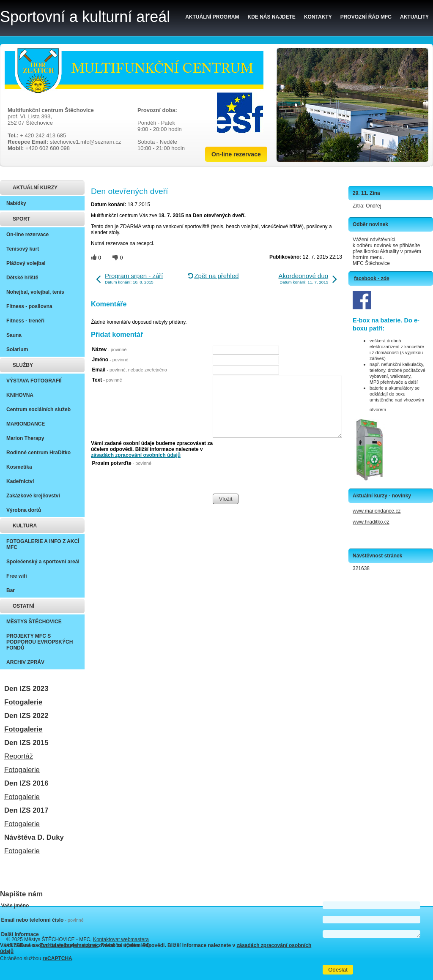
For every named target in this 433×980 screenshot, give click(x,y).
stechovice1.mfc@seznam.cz (86, 142)
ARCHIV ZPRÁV (25, 662)
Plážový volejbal (26, 263)
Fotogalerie (23, 702)
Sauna (14, 335)
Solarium (17, 349)
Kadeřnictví (20, 481)
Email (129, 370)
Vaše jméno (15, 906)
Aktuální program (212, 17)
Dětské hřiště (22, 278)
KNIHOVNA (20, 395)
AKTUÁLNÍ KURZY (35, 188)
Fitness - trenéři (25, 321)
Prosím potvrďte (122, 463)
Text (107, 380)
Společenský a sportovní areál (43, 562)
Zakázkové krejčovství (33, 496)
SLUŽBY (23, 365)
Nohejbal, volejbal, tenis (35, 292)
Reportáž (19, 756)
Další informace (20, 934)
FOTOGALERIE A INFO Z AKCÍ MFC (43, 544)
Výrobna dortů (24, 510)
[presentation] (277, 477)
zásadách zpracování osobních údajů (136, 455)
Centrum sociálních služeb (38, 409)
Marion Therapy (25, 438)
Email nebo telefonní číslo (42, 920)
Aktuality (414, 17)
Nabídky (16, 203)
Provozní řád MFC (366, 17)
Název (109, 349)
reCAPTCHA (58, 958)
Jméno (110, 360)
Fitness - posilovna (29, 306)
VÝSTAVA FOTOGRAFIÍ (34, 381)
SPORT (21, 219)
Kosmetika (19, 467)
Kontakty (318, 17)
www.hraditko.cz (371, 522)
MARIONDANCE (26, 424)
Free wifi (17, 576)
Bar (11, 590)
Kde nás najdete (272, 17)
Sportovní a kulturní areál (85, 17)
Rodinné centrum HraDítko (38, 453)
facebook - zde (371, 278)
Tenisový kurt (23, 249)
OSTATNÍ (23, 606)
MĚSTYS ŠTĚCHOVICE (34, 622)
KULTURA (25, 526)
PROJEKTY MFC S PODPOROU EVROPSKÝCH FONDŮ (40, 642)
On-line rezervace (236, 154)
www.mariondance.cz (377, 511)
